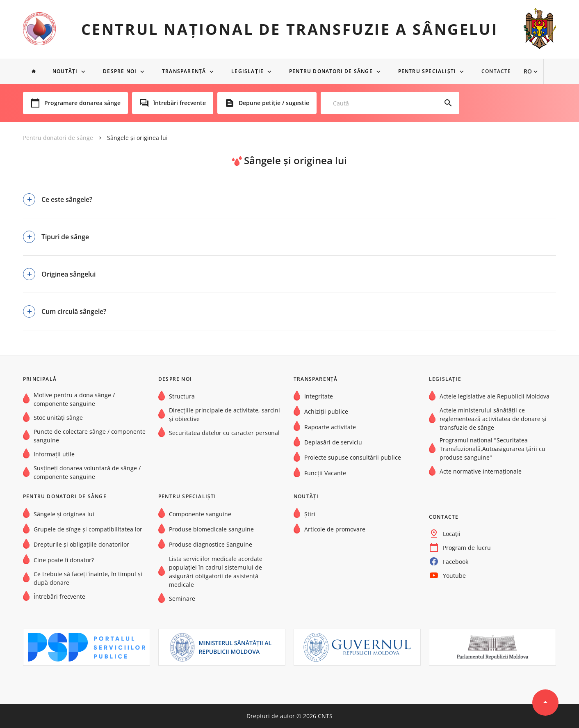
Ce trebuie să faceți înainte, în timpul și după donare (88, 578)
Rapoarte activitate (330, 427)
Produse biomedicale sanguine (211, 529)
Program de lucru (467, 548)
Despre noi (122, 71)
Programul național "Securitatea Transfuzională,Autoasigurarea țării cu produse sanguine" (492, 449)
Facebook (456, 562)
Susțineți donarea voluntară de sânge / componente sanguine (87, 472)
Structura (182, 396)
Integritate (319, 396)
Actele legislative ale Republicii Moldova (495, 396)
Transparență (187, 71)
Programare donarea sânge (82, 103)
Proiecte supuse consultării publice (353, 457)
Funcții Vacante (325, 473)
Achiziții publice (326, 411)
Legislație (251, 71)
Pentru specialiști (433, 71)
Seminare (182, 599)
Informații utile (54, 454)
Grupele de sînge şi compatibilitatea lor (88, 529)
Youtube (454, 576)
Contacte (503, 71)
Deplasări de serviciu (333, 442)
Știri (310, 514)
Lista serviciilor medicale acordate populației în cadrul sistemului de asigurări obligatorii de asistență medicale (216, 572)
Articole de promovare (335, 529)
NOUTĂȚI (66, 71)
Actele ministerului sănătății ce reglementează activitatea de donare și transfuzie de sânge (493, 419)
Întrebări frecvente (180, 103)
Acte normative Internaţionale (481, 471)
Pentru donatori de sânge (335, 71)
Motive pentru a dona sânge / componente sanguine (74, 399)
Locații (452, 534)
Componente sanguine (200, 514)
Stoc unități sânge (58, 418)
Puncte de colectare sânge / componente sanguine (90, 436)
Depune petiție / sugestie (274, 103)
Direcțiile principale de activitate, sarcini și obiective (225, 414)
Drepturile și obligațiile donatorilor (81, 544)
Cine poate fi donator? (64, 560)
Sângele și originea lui (137, 138)
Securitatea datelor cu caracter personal (224, 433)
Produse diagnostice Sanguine (211, 544)
